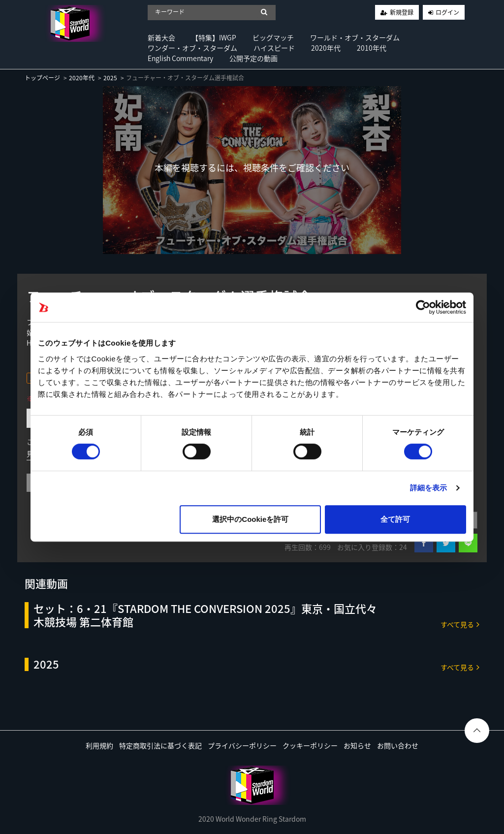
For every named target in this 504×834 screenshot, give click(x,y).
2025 (110, 78)
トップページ (42, 78)
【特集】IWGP (214, 37)
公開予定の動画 (253, 58)
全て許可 (395, 519)
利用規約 (99, 745)
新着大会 (161, 37)
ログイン (447, 12)
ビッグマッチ (273, 37)
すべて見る (460, 624)
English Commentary (180, 58)
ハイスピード (274, 48)
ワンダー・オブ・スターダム (192, 48)
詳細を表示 (429, 488)
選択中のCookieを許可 (250, 519)
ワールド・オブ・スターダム (355, 37)
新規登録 (402, 12)
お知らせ (357, 745)
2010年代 (372, 48)
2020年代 (326, 48)
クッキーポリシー (310, 745)
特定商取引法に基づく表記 (160, 745)
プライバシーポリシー (242, 745)
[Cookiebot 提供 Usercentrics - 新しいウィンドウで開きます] (423, 307)
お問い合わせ (398, 745)
